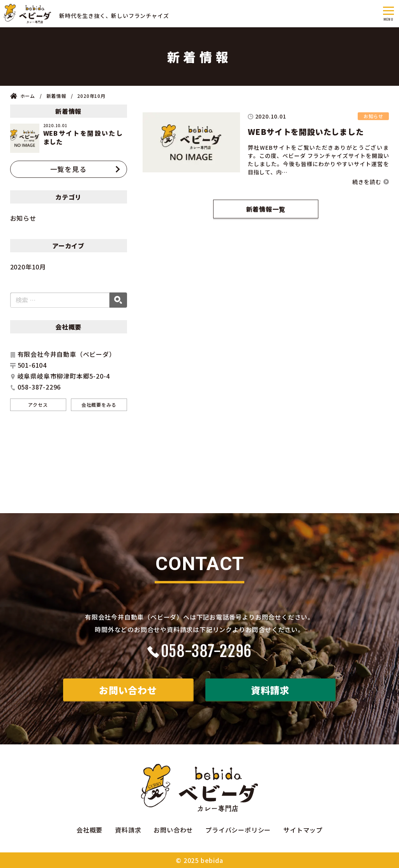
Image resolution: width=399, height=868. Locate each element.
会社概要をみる (99, 405)
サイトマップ (303, 830)
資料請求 (270, 690)
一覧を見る (69, 169)
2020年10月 (28, 267)
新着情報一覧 (266, 209)
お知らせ (23, 218)
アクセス (38, 405)
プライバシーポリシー (238, 830)
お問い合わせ (128, 690)
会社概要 (89, 830)
